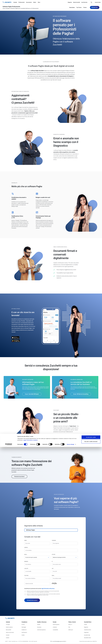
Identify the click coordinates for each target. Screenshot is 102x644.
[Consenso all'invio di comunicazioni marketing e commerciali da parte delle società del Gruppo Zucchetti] (25, 591)
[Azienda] (51, 550)
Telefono (26, 575)
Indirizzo (26, 561)
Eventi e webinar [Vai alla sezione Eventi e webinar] (9, 627)
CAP (53, 568)
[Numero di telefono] (37, 578)
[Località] (37, 571)
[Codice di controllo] (37, 584)
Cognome (54, 540)
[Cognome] (65, 543)
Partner (85, 8)
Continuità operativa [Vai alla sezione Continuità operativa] (41, 630)
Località (26, 568)
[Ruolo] (37, 557)
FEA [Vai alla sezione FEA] (69, 627)
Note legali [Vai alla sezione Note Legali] (24, 627)
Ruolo (26, 554)
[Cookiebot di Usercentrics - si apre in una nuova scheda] (9, 641)
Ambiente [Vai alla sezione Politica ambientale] (55, 627)
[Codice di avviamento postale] (65, 571)
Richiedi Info (95, 8)
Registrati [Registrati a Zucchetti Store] (86, 627)
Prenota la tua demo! (19, 477)
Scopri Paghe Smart (61, 436)
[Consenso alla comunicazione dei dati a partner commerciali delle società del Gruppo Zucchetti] (25, 594)
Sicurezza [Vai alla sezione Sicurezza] (39, 627)
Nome (26, 540)
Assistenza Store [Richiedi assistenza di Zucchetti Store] (88, 630)
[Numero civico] (65, 564)
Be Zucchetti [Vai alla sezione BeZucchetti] (9, 630)
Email (53, 575)
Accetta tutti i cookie (91, 634)
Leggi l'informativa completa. (30, 637)
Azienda (26, 547)
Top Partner (79, 8)
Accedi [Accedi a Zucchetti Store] (85, 624)
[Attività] (65, 557)
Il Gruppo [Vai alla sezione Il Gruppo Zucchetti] (8, 624)
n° (52, 561)
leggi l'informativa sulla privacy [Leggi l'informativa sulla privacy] (48, 589)
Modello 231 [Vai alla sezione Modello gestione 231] (24, 630)
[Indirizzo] (37, 564)
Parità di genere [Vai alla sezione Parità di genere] (56, 624)
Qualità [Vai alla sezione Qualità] (39, 624)
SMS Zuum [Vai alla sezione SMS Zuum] (71, 630)
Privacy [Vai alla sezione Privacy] (23, 624)
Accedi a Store (98, 2)
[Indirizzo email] (65, 578)
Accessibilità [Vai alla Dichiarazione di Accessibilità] (55, 630)
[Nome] (37, 543)
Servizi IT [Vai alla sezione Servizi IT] (70, 624)
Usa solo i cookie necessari (91, 639)
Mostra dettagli (71, 641)
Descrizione (72, 8)
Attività (54, 554)
